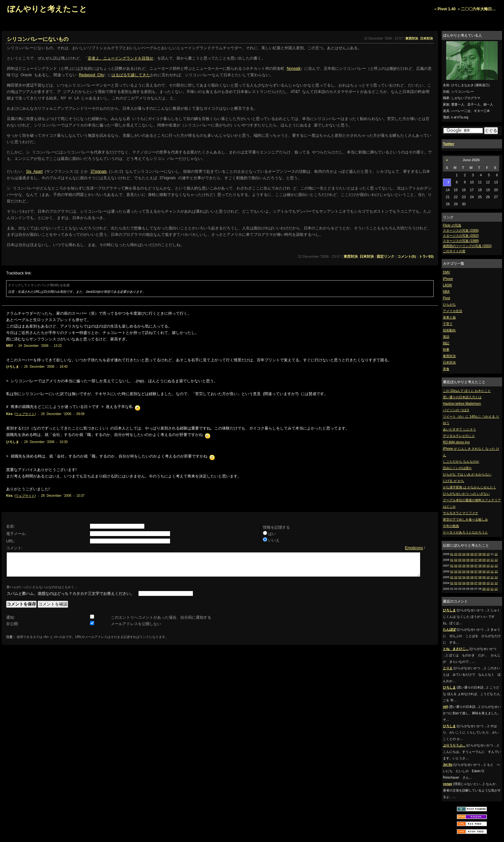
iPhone (448, 279)
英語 (446, 337)
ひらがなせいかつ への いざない (466, 494)
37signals (99, 171)
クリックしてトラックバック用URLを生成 (39, 285)
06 (472, 554)
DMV (446, 272)
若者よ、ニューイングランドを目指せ (121, 58)
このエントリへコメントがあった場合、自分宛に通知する (161, 622)
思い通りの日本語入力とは (462, 397)
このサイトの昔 (454, 251)
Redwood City (91, 75)
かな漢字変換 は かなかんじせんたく (470, 487)
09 (484, 554)
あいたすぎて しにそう (459, 429)
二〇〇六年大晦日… (478, 9)
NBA (446, 292)
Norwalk (294, 69)
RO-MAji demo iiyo (456, 442)
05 (468, 554)
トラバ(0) (426, 256)
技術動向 (449, 330)
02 (456, 554)
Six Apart (34, 171)
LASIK (447, 285)
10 (488, 554)
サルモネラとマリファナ (461, 513)
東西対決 (449, 356)
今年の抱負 (451, 526)
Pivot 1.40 (446, 9)
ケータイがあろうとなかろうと (465, 532)
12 (496, 554)
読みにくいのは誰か (457, 468)
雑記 (446, 343)
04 (464, 554)
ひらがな (449, 305)
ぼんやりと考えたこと (47, 9)
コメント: (14, 548)
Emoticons (414, 548)
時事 (446, 350)
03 (460, 554)
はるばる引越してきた (131, 75)
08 (480, 554)
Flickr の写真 (452, 225)
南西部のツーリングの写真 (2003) (467, 246)
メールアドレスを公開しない (136, 629)
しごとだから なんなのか (461, 462)
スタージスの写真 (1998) (461, 241)
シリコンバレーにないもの (38, 39)
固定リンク (386, 256)
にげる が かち (454, 481)
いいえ (274, 540)
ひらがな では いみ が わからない (467, 474)
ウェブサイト (25, 414)
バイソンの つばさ (456, 410)
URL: (10, 541)
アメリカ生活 (453, 311)
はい (272, 534)
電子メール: (16, 534)
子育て (448, 324)
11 (492, 560)
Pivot (446, 298)
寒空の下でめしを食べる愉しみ (465, 519)
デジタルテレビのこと (459, 436)
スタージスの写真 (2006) (461, 231)
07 (476, 554)
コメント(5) (406, 256)
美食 (446, 369)
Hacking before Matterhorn (462, 404)
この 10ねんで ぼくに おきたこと (467, 391)
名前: (10, 526)
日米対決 (449, 362)
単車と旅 (449, 317)
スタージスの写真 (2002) (461, 236)
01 (452, 554)
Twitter (449, 144)
